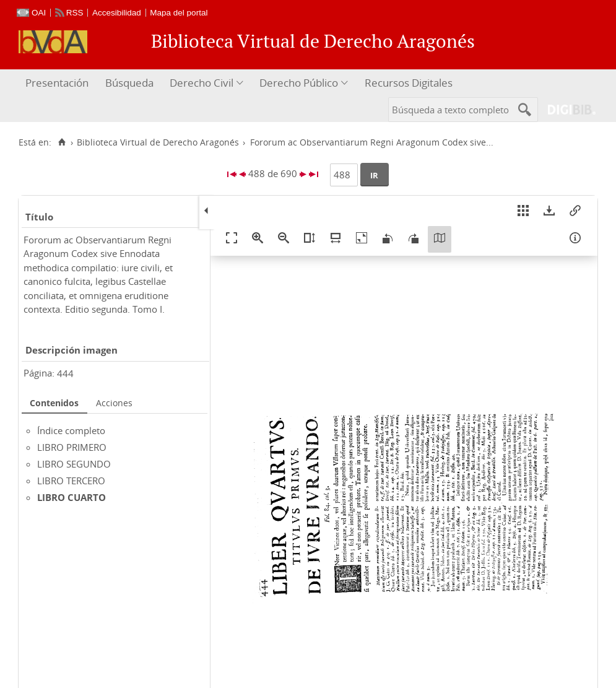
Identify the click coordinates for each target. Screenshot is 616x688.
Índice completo (71, 430)
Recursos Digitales (409, 83)
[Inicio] (62, 142)
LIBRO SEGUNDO (74, 464)
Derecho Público (299, 83)
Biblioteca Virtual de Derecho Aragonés (158, 142)
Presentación (57, 83)
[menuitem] (59, 83)
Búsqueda (129, 83)
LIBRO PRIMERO (72, 447)
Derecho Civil (202, 83)
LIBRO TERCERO (71, 481)
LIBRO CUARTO (72, 497)
